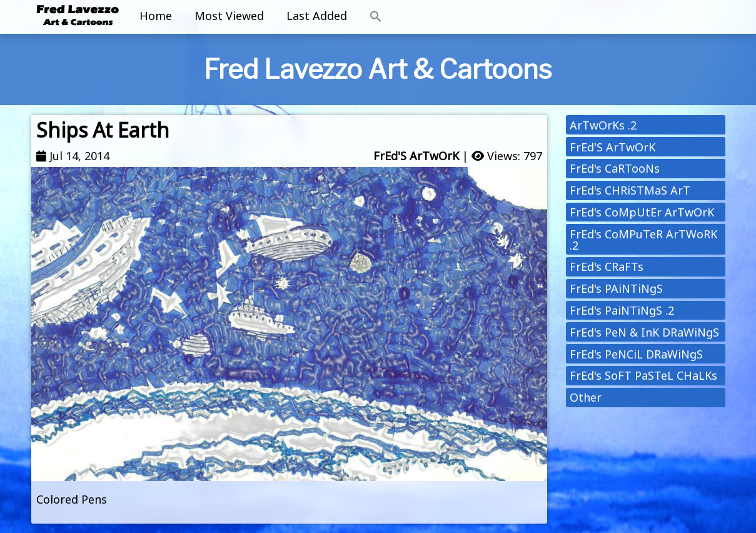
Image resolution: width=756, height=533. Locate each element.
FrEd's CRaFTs (607, 266)
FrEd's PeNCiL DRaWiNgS (636, 354)
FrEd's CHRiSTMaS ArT (630, 190)
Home (156, 16)
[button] (376, 17)
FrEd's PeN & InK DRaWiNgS (644, 332)
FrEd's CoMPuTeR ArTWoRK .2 (643, 240)
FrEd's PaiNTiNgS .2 (622, 310)
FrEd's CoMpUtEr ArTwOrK (642, 212)
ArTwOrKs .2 (603, 125)
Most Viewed (229, 16)
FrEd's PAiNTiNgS (616, 288)
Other (586, 397)
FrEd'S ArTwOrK (416, 156)
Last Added (317, 16)
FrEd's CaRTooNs (615, 168)
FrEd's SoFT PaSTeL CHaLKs (643, 375)
